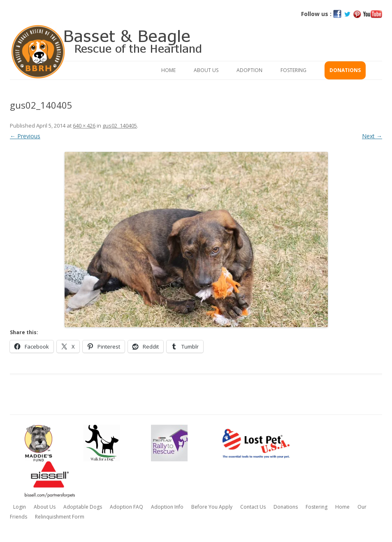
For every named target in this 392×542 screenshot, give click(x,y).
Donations (345, 70)
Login (20, 507)
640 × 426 (84, 126)
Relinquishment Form (60, 517)
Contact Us (253, 507)
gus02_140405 (120, 126)
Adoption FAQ (126, 507)
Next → (372, 136)
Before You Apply (212, 507)
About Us (206, 70)
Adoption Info (167, 507)
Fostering (293, 70)
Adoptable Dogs (83, 507)
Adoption (249, 70)
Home (168, 70)
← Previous (25, 136)
